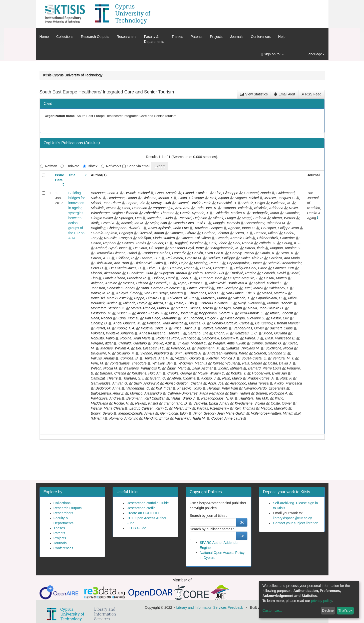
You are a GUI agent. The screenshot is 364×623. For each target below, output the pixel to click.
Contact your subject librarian (296, 523)
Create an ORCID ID (143, 513)
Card (48, 104)
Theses (177, 37)
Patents (197, 37)
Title (72, 175)
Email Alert (285, 94)
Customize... (272, 610)
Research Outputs (95, 37)
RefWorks (111, 166)
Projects (216, 37)
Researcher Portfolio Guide (148, 503)
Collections (65, 37)
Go (242, 522)
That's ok (345, 610)
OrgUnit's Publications (64, 143)
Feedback (235, 607)
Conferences (261, 37)
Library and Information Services (201, 607)
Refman (49, 166)
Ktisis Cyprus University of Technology (73, 75)
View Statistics (254, 94)
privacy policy (322, 601)
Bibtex (90, 166)
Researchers (126, 37)
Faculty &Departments (154, 39)
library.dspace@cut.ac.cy (292, 518)
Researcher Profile (141, 508)
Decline (328, 610)
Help (282, 37)
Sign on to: (273, 54)
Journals (237, 37)
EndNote (70, 166)
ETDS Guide (136, 528)
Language (315, 54)
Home (44, 37)
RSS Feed (311, 94)
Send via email (136, 166)
